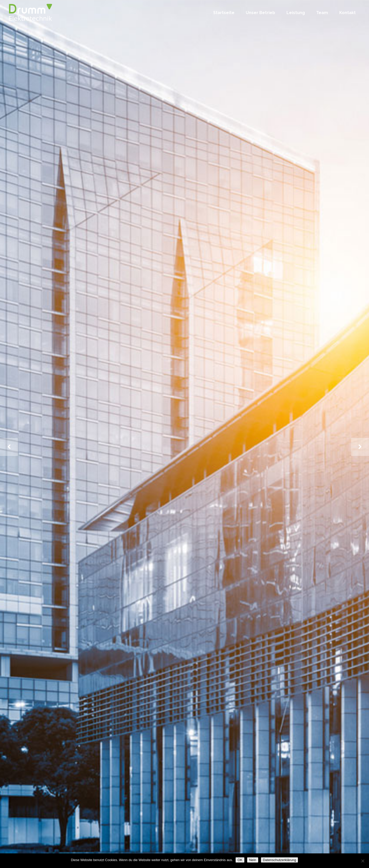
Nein (253, 860)
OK (240, 860)
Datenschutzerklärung (280, 860)
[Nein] (363, 861)
